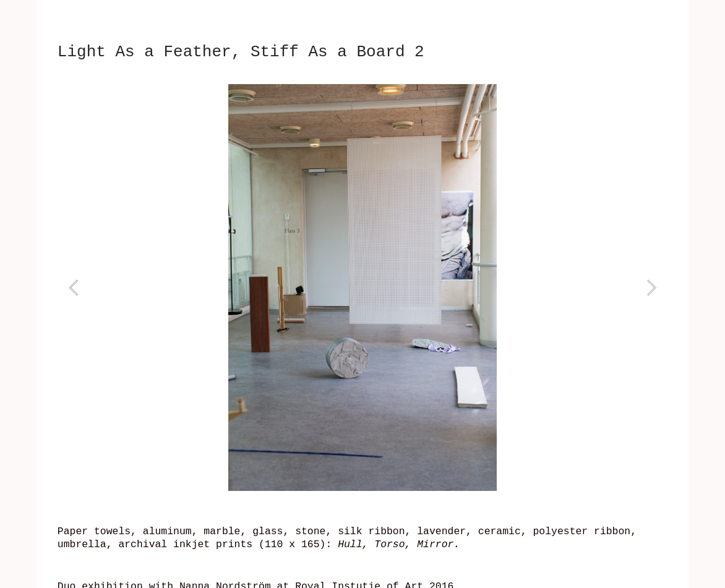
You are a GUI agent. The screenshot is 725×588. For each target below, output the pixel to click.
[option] (362, 288)
